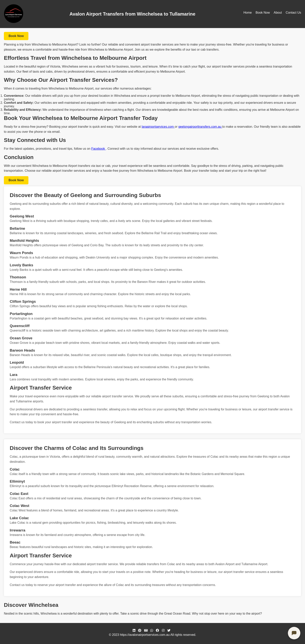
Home (248, 13)
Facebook (99, 149)
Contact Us (293, 13)
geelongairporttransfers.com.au (200, 127)
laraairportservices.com (158, 127)
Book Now (263, 13)
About (278, 13)
